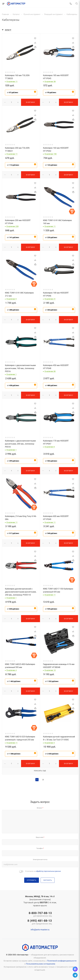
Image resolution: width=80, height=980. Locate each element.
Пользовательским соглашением (41, 964)
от (13, 92)
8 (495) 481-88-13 (40, 922)
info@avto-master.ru (40, 930)
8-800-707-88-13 (40, 915)
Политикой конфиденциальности (62, 961)
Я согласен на (43, 871)
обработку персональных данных (48, 871)
